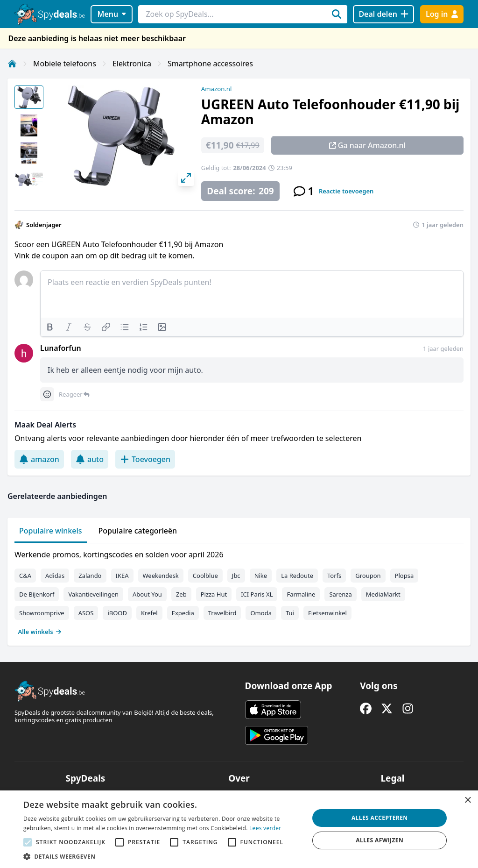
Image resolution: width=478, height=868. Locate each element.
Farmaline (301, 594)
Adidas (55, 576)
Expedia (183, 613)
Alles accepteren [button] (380, 818)
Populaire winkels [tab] (51, 531)
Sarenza (340, 594)
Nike (261, 576)
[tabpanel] (239, 591)
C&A (25, 576)
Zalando (90, 576)
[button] (162, 856)
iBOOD (117, 613)
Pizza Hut (214, 594)
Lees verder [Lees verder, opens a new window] (265, 828)
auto (90, 459)
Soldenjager (44, 225)
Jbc (236, 576)
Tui (290, 613)
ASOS (86, 613)
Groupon (368, 576)
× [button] (467, 800)
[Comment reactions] (47, 394)
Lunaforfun (61, 348)
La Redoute (297, 576)
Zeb (181, 594)
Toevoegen (145, 459)
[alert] (239, 829)
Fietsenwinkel (327, 613)
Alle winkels (40, 632)
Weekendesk (161, 576)
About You (147, 594)
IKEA (122, 576)
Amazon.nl (217, 89)
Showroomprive (42, 613)
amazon (39, 459)
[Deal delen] (383, 14)
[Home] (12, 64)
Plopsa (404, 576)
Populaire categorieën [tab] (138, 531)
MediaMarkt (383, 594)
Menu (112, 14)
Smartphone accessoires (210, 64)
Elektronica (132, 64)
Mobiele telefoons (65, 64)
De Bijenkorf (37, 594)
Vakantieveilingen (93, 594)
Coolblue (205, 576)
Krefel (149, 613)
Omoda (261, 613)
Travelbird (222, 613)
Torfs (334, 576)
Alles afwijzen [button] (380, 840)
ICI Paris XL (257, 594)
